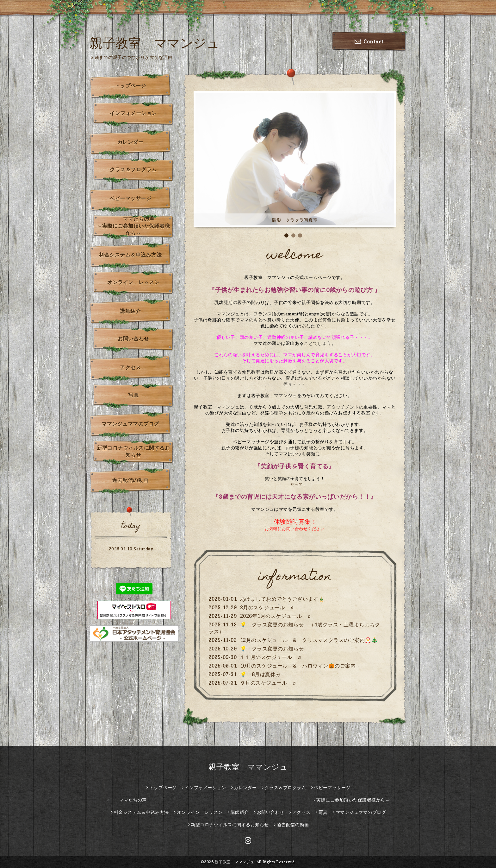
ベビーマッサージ (130, 198)
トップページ (130, 86)
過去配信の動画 (130, 480)
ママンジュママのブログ (130, 424)
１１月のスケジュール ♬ (271, 657)
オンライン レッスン (133, 282)
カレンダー (130, 142)
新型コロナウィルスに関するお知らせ (133, 451)
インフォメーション (133, 113)
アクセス (130, 367)
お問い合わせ (133, 339)
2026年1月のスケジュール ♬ (276, 616)
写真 (133, 395)
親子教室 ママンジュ (155, 43)
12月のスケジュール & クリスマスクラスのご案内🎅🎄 (309, 640)
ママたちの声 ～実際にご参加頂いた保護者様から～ (135, 226)
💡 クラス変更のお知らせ (272, 649)
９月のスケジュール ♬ (268, 683)
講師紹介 (130, 311)
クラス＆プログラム (133, 169)
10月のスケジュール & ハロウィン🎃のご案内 (298, 666)
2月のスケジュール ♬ (267, 607)
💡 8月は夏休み (260, 674)
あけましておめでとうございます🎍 (282, 599)
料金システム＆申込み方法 (130, 255)
